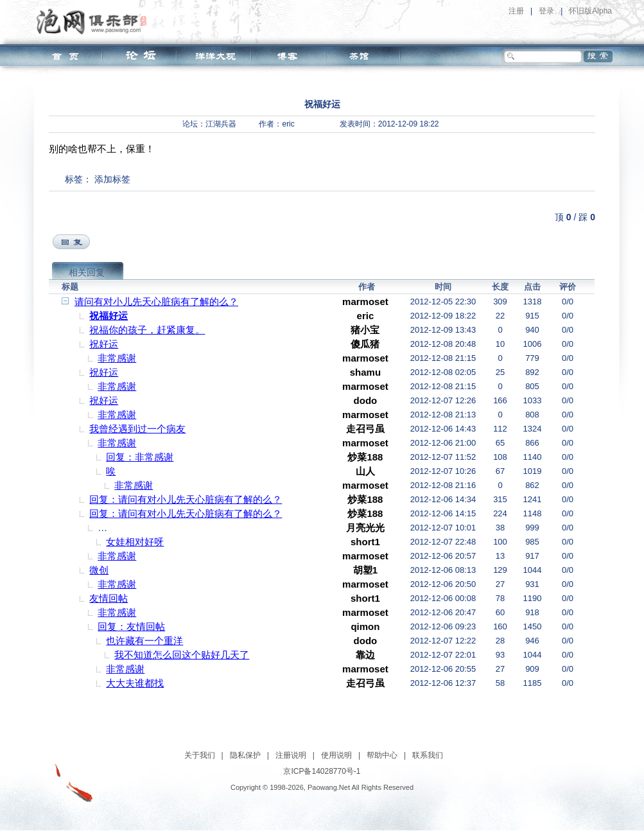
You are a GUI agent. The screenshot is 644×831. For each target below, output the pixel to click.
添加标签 (112, 179)
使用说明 (336, 755)
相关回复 (87, 272)
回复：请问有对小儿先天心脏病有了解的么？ (186, 499)
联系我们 (428, 755)
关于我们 (200, 755)
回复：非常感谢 (140, 457)
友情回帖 (109, 598)
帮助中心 (382, 755)
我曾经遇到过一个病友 (137, 429)
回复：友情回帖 (131, 626)
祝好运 (104, 344)
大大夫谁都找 (135, 683)
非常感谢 (117, 358)
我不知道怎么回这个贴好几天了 (182, 655)
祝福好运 (109, 316)
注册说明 (291, 755)
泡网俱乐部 (95, 21)
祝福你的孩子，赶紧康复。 (147, 330)
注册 (516, 11)
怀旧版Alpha (590, 11)
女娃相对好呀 (135, 542)
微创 (99, 570)
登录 (546, 11)
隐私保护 (245, 755)
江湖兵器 (221, 124)
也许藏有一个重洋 (144, 641)
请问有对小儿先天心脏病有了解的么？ (156, 302)
